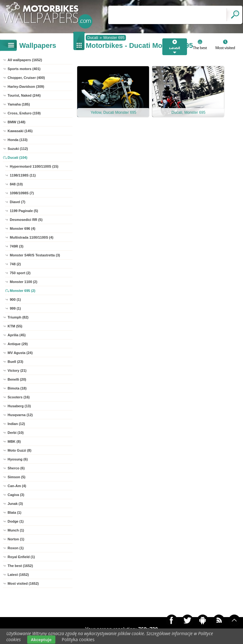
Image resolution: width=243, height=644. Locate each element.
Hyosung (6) (18, 459)
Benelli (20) (17, 379)
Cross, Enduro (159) (24, 113)
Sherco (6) (16, 468)
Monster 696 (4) (23, 229)
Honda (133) (18, 140)
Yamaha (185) (19, 104)
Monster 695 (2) (23, 291)
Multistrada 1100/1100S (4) (32, 237)
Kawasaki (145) (20, 131)
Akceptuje (41, 640)
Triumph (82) (18, 317)
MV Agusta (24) (20, 353)
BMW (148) (16, 122)
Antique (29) (18, 344)
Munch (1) (16, 530)
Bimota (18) (17, 388)
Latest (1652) (18, 575)
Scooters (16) (19, 397)
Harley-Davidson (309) (26, 87)
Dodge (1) (16, 521)
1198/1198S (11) (23, 175)
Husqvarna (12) (20, 415)
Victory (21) (17, 370)
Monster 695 (114, 38)
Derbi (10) (16, 433)
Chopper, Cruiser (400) (26, 78)
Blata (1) (14, 512)
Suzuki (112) (18, 149)
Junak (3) (15, 504)
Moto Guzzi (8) (19, 450)
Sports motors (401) (24, 69)
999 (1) (15, 308)
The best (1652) (20, 566)
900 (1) (15, 299)
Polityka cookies (78, 639)
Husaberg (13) (19, 406)
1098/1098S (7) (22, 193)
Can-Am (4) (17, 486)
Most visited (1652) (23, 583)
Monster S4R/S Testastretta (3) (35, 255)
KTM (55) (15, 326)
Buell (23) (16, 362)
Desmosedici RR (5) (26, 220)
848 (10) (16, 184)
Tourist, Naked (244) (24, 95)
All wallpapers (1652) (25, 60)
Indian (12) (16, 424)
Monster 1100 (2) (24, 282)
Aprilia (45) (17, 335)
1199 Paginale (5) (24, 211)
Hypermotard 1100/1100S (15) (34, 166)
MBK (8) (14, 441)
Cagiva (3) (16, 495)
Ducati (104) (17, 158)
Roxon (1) (16, 548)
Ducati (93, 38)
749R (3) (17, 246)
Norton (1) (16, 539)
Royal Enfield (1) (21, 557)
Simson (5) (16, 477)
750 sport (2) (20, 273)
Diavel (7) (18, 202)
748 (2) (15, 264)
